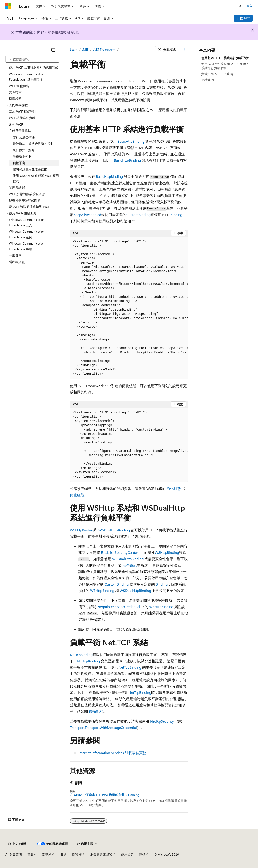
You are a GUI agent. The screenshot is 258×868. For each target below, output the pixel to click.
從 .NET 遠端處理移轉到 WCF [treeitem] (29, 207)
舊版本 (32, 854)
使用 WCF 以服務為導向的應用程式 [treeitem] (34, 67)
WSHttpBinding (82, 530)
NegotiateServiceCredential (119, 607)
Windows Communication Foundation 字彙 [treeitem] (27, 246)
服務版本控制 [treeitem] (22, 156)
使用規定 (127, 854)
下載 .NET (243, 18)
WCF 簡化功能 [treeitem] (19, 86)
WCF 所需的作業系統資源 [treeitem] (27, 194)
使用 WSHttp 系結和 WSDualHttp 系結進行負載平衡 (225, 66)
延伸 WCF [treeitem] (16, 124)
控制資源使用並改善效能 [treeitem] (30, 169)
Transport (77, 727)
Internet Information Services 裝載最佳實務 (112, 753)
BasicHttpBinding (131, 141)
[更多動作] (184, 50)
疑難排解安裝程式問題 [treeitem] (25, 200)
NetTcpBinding (81, 655)
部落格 (47, 854)
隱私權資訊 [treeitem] (17, 262)
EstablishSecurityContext (120, 552)
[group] (129, 308)
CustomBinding (138, 215)
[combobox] (32, 59)
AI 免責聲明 (14, 854)
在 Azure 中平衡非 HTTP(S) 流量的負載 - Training (105, 795)
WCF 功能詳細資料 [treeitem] (22, 118)
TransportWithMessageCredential (111, 727)
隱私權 (77, 854)
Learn (74, 49)
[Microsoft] (8, 6)
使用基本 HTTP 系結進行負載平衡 (225, 58)
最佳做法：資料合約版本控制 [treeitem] (33, 143)
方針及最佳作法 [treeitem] (24, 137)
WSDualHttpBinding (114, 530)
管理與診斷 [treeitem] (17, 188)
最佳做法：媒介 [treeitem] (24, 150)
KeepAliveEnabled (87, 215)
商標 (142, 854)
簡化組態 (174, 488)
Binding (176, 215)
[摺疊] (53, 50)
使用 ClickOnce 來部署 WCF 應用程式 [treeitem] (36, 178)
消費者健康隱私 (101, 854)
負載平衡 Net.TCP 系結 (217, 74)
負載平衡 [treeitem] (19, 163)
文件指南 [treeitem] (15, 92)
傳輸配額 (96, 711)
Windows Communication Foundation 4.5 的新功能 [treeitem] (27, 77)
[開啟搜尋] (240, 6)
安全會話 (130, 565)
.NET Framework (104, 49)
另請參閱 (208, 80)
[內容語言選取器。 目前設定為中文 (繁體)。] (18, 844)
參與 (64, 854)
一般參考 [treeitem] (15, 255)
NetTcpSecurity (162, 721)
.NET (85, 49)
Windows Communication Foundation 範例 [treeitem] (27, 234)
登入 (249, 6)
